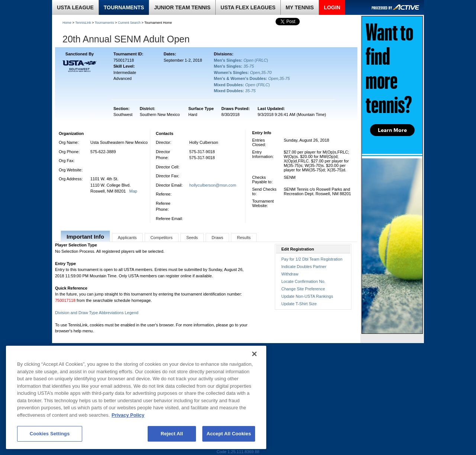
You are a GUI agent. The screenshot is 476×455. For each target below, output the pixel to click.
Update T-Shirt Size (299, 304)
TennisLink (83, 23)
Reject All (172, 434)
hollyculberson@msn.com (213, 185)
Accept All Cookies (229, 434)
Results (244, 238)
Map (133, 191)
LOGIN (332, 7)
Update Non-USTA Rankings (307, 296)
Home (67, 23)
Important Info (85, 237)
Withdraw (290, 274)
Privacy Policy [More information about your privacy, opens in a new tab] (128, 415)
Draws (217, 238)
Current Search (129, 23)
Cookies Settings (50, 434)
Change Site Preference (303, 289)
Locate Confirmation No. (304, 281)
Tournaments (104, 23)
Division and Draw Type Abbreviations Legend (97, 313)
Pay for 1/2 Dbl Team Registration (312, 259)
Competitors (162, 238)
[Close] (254, 354)
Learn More (392, 130)
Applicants (127, 238)
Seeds (192, 238)
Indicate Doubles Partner (304, 267)
